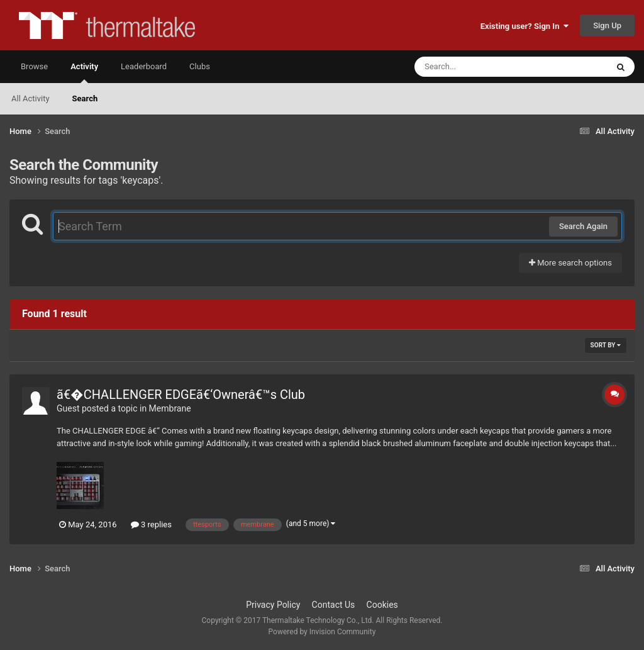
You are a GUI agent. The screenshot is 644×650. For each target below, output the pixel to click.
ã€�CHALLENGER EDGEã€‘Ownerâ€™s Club (181, 395)
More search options (570, 263)
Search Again (583, 226)
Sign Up (607, 25)
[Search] (479, 67)
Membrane (170, 408)
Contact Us (334, 605)
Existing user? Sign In (525, 26)
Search (85, 98)
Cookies (382, 605)
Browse (34, 66)
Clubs (200, 66)
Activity (84, 72)
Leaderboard (144, 66)
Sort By (606, 345)
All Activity (31, 98)
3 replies (151, 524)
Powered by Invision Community (322, 632)
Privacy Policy (273, 605)
